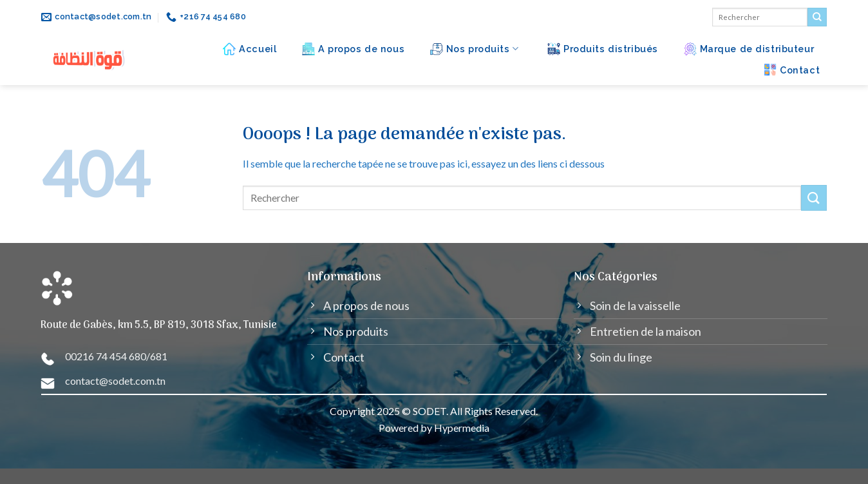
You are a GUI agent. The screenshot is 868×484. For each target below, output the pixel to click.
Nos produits (475, 49)
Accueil (250, 49)
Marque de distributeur (749, 49)
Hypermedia (462, 428)
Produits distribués (603, 49)
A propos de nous (353, 49)
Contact (792, 70)
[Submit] (817, 17)
